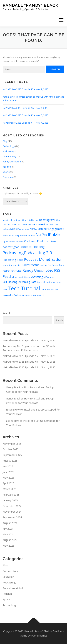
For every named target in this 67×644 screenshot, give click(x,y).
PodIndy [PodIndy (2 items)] (6, 271)
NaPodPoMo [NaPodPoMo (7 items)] (48, 235)
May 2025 (8, 478)
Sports (6, 172)
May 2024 (8, 534)
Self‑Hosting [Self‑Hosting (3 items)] (10, 282)
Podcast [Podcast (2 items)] (20, 242)
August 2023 (10, 540)
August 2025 (10, 461)
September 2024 (12, 517)
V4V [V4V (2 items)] (57, 290)
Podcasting (8, 151)
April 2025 (8, 483)
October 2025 (11, 449)
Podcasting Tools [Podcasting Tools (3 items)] (13, 260)
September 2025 (12, 455)
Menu (61, 20)
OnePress (58, 631)
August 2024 (10, 523)
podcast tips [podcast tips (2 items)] (45, 265)
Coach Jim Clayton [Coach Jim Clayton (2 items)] (19, 225)
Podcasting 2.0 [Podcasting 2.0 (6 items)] (38, 253)
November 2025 (12, 444)
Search (7, 313)
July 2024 (8, 529)
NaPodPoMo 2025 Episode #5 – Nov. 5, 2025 (25, 115)
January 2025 (10, 500)
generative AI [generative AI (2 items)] (25, 229)
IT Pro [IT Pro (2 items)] (35, 229)
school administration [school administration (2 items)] (22, 277)
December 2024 (12, 506)
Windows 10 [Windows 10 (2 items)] (27, 295)
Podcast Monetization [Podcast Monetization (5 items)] (43, 259)
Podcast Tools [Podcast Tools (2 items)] (58, 265)
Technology (9, 146)
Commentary (9, 156)
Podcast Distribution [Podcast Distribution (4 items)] (40, 241)
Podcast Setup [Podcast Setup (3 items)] (31, 265)
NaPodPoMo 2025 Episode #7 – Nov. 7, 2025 (25, 89)
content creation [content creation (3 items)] (38, 224)
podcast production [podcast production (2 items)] (12, 265)
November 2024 (12, 512)
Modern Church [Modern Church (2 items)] (27, 236)
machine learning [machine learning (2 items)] (11, 236)
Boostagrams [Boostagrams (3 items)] (47, 220)
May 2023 (8, 546)
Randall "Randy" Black (30, 5)
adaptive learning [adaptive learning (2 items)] (11, 220)
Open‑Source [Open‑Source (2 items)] (9, 242)
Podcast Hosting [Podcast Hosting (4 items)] (32, 247)
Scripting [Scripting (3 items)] (38, 277)
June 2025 (8, 472)
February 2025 (11, 495)
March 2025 (10, 489)
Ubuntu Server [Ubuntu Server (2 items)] (48, 290)
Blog (5, 141)
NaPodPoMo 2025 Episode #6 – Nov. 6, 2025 (25, 108)
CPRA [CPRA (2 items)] (51, 225)
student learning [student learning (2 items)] (44, 282)
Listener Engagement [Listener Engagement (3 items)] (51, 229)
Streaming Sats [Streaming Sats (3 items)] (27, 282)
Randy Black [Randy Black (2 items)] (16, 271)
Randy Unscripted (12, 162)
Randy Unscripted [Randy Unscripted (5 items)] (38, 270)
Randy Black (13, 387)
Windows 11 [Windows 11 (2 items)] (38, 295)
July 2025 (8, 466)
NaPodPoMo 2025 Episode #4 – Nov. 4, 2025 (25, 123)
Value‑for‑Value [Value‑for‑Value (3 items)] (12, 295)
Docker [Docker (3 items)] (14, 229)
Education (8, 177)
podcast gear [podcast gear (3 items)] (11, 247)
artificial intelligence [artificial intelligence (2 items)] (29, 220)
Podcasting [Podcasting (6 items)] (13, 253)
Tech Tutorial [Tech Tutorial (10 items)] (24, 288)
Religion (7, 167)
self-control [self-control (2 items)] (49, 277)
